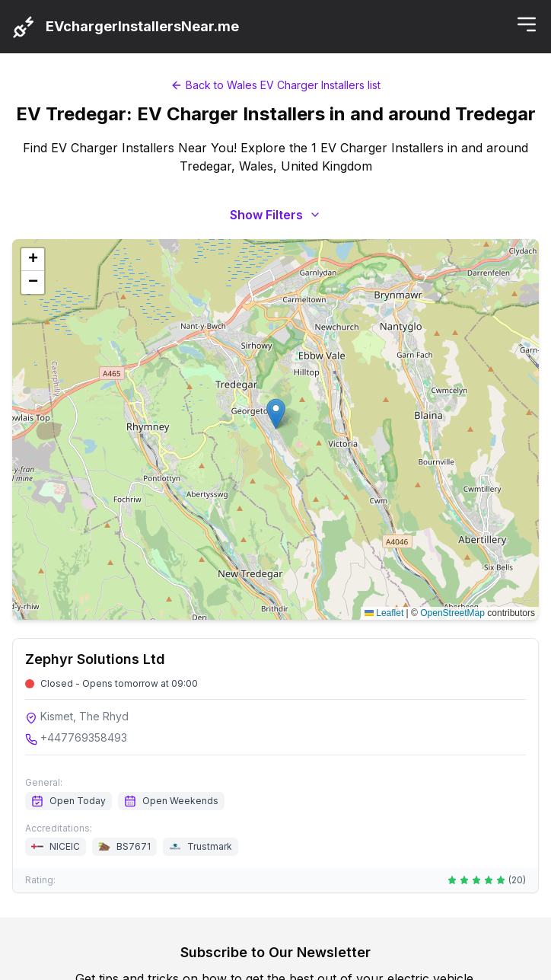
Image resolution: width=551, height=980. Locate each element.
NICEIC (65, 846)
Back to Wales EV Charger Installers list (275, 85)
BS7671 (134, 846)
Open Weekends (171, 801)
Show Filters (275, 215)
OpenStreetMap (452, 613)
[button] (276, 414)
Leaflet (384, 613)
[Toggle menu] (527, 24)
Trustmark (210, 846)
